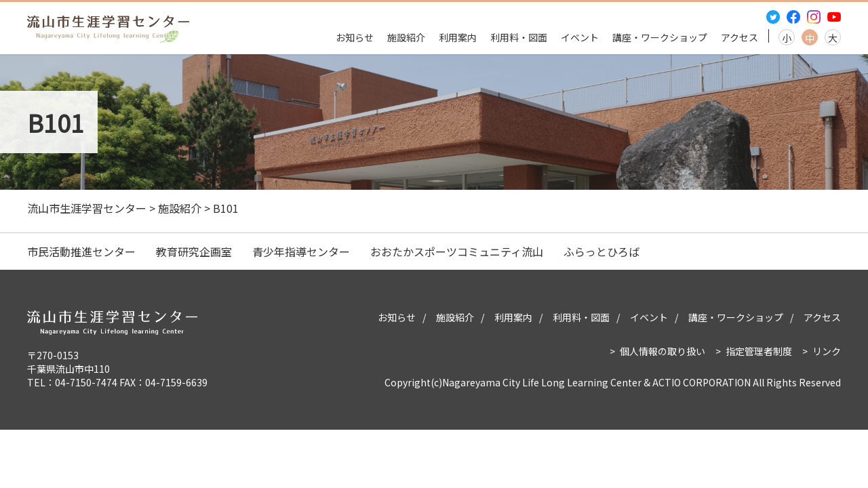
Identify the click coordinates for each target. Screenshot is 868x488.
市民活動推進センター (81, 251)
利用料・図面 (519, 37)
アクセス (739, 37)
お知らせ (355, 37)
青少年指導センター (301, 251)
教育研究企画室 (194, 251)
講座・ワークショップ (660, 37)
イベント (580, 37)
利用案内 (458, 37)
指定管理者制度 (759, 351)
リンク (827, 351)
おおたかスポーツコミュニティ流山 (457, 251)
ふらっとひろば (601, 251)
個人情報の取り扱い (663, 351)
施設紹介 (406, 37)
